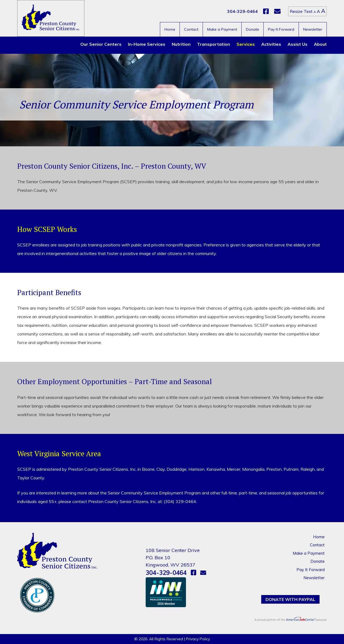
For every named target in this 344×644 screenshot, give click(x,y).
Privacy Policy (198, 639)
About (320, 44)
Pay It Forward (281, 29)
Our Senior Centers (101, 44)
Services (246, 44)
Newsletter (313, 29)
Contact (191, 29)
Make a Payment (222, 29)
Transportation (214, 44)
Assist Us (298, 44)
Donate (252, 29)
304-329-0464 (242, 11)
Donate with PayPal (290, 599)
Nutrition (181, 44)
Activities (271, 44)
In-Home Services (147, 44)
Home (170, 29)
